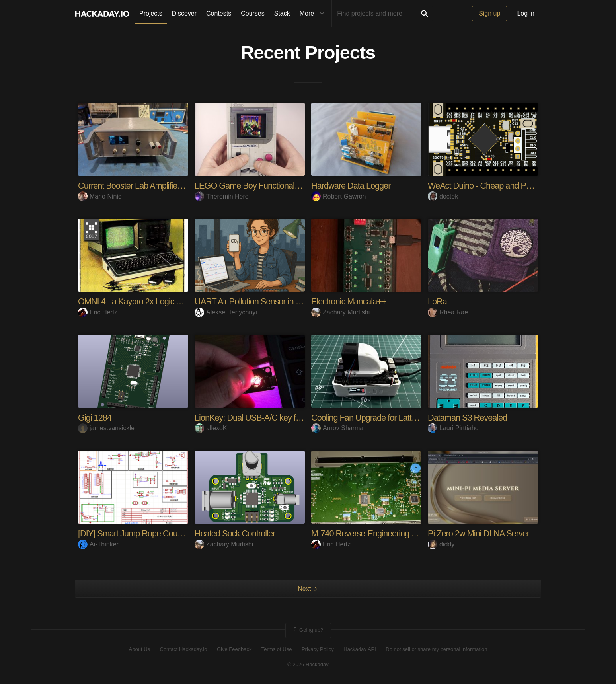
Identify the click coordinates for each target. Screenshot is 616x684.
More (314, 14)
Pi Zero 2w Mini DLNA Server (479, 533)
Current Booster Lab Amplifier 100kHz (144, 186)
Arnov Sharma (337, 428)
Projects (151, 13)
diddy (441, 544)
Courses (253, 13)
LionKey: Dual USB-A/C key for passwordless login (284, 418)
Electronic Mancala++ (349, 301)
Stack (282, 13)
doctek (443, 196)
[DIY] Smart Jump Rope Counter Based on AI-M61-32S (175, 533)
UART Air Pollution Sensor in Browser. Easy (271, 301)
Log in (526, 13)
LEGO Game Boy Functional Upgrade (262, 186)
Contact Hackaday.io (184, 649)
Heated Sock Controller (235, 533)
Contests (219, 13)
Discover (184, 13)
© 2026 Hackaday (308, 664)
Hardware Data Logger (352, 186)
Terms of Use (277, 649)
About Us (139, 649)
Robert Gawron (339, 196)
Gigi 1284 (95, 418)
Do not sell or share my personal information (436, 649)
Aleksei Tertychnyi (226, 312)
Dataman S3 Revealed (468, 418)
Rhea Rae (448, 312)
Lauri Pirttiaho (453, 428)
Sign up (489, 13)
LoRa (438, 301)
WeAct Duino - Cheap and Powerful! (491, 186)
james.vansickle (106, 428)
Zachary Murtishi (340, 312)
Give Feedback (234, 649)
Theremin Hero (222, 196)
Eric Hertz (98, 312)
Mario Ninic (100, 196)
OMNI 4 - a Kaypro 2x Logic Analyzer (143, 301)
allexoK (211, 428)
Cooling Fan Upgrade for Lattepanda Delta (386, 418)
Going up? (308, 630)
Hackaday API (360, 649)
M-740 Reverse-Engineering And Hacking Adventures (405, 533)
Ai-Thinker (98, 544)
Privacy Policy (318, 649)
